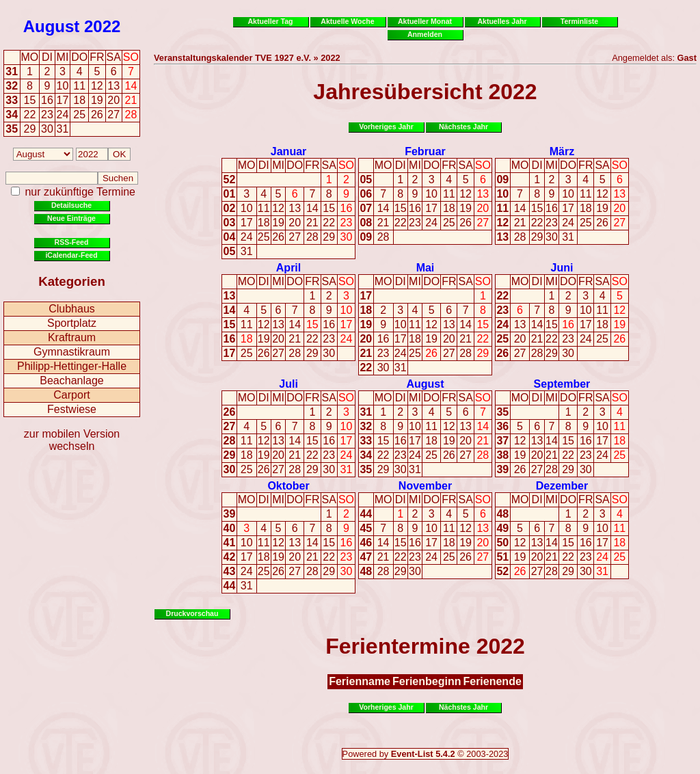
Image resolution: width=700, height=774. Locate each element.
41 (230, 543)
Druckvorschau (192, 613)
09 (366, 237)
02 (230, 208)
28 (312, 237)
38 (502, 455)
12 (278, 208)
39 (502, 469)
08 (366, 223)
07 (366, 208)
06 (366, 194)
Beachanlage (71, 381)
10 (247, 208)
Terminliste (579, 21)
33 (12, 100)
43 (230, 571)
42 (230, 557)
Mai (426, 268)
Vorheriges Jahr (386, 126)
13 (295, 208)
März (562, 151)
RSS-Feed (72, 242)
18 (264, 223)
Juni (562, 268)
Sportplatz (72, 323)
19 (278, 223)
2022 (102, 26)
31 (12, 71)
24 (247, 237)
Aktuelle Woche (347, 21)
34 (12, 115)
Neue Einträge (71, 218)
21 (312, 223)
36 (502, 426)
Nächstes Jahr (463, 126)
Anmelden (425, 34)
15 (329, 208)
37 (502, 441)
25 (264, 237)
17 (247, 223)
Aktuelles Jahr (502, 21)
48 (366, 571)
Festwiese (72, 409)
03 (230, 223)
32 (12, 86)
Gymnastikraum (72, 352)
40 (230, 528)
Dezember (562, 486)
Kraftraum (72, 337)
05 (230, 251)
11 (264, 208)
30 (347, 237)
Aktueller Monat (425, 21)
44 (230, 586)
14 (312, 208)
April (288, 268)
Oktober (288, 486)
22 (329, 223)
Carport (71, 395)
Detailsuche (71, 205)
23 (347, 223)
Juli (288, 384)
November (425, 486)
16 (347, 208)
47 (366, 557)
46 (366, 543)
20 (295, 223)
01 (230, 194)
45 (366, 528)
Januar (288, 151)
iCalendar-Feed (71, 255)
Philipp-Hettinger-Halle (72, 366)
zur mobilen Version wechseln (72, 440)
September (562, 384)
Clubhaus (72, 309)
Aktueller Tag (270, 21)
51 (502, 557)
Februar (425, 151)
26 (278, 237)
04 (230, 237)
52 (230, 179)
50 (502, 543)
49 (502, 528)
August (52, 26)
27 (295, 237)
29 (329, 237)
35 (12, 129)
